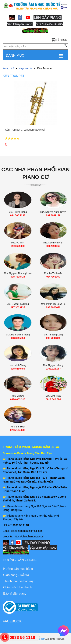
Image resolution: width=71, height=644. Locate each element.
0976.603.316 (18, 399)
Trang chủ (8, 68)
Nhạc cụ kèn (26, 68)
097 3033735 (18, 307)
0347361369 (53, 277)
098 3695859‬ (18, 338)
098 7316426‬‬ (18, 277)
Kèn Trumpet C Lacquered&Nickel (25, 130)
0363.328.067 (53, 369)
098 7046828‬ (53, 338)
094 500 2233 (18, 215)
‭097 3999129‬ (53, 215)
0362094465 (53, 246)
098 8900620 (53, 307)
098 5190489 (18, 369)
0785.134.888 (18, 430)
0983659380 (18, 246)
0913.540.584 (53, 399)
